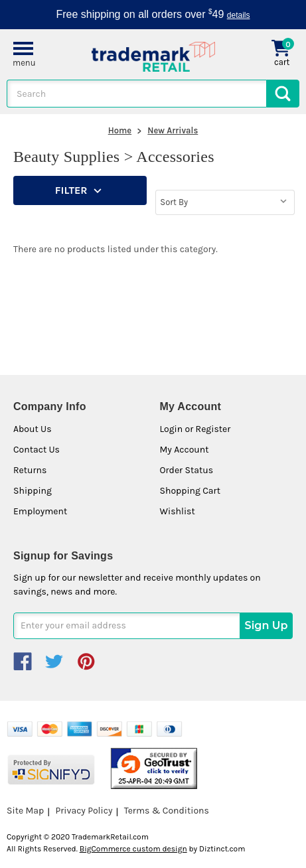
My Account (185, 450)
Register (213, 429)
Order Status (187, 470)
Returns (30, 470)
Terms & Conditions (167, 811)
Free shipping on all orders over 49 (153, 14)
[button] (80, 190)
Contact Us (37, 450)
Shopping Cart (190, 491)
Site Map (25, 811)
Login (172, 429)
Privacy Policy (84, 811)
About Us (33, 429)
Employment (40, 511)
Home (120, 130)
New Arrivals (173, 130)
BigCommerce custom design (133, 849)
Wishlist (178, 511)
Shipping (33, 491)
